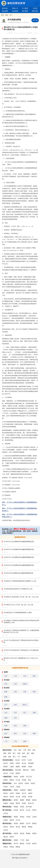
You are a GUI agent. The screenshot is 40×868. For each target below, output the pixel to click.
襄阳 (5, 753)
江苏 (15, 713)
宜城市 (24, 803)
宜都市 (18, 793)
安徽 (34, 713)
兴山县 (18, 797)
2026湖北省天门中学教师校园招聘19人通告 (18, 613)
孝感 (19, 753)
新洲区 (24, 767)
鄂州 (10, 753)
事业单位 (5, 8)
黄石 (20, 750)
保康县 (6, 803)
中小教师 (25, 8)
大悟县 (28, 817)
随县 (28, 840)
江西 (15, 718)
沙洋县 (6, 813)
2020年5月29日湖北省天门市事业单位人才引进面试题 (21, 650)
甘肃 (25, 692)
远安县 (12, 797)
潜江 (14, 757)
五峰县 (24, 797)
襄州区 (16, 800)
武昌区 (18, 763)
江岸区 (24, 760)
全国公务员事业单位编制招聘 (37, 3)
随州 (33, 753)
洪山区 (17, 760)
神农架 (24, 757)
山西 (15, 684)
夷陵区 (30, 790)
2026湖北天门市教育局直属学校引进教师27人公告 (20, 581)
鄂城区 (16, 807)
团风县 (34, 823)
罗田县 (12, 827)
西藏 (34, 733)
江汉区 (30, 760)
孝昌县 (22, 817)
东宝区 (16, 810)
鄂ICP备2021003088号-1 (20, 858)
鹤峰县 (18, 847)
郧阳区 (6, 780)
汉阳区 (12, 763)
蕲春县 (24, 827)
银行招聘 (25, 11)
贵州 (15, 733)
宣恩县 (6, 847)
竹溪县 (24, 780)
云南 (25, 733)
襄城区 (22, 800)
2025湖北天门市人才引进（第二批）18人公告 (18, 605)
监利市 (21, 783)
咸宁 (28, 753)
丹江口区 (29, 777)
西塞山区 (26, 770)
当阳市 (30, 793)
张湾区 (22, 777)
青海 (34, 692)
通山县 (6, 837)
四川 (6, 733)
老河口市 (31, 803)
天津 (25, 676)
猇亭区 (6, 793)
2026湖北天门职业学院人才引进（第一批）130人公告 (21, 597)
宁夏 (15, 692)
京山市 (28, 810)
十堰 (25, 750)
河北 (6, 684)
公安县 (12, 787)
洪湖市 (27, 783)
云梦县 (34, 817)
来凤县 (12, 847)
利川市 (16, 843)
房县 (29, 780)
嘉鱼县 (22, 833)
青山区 (24, 763)
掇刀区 (22, 810)
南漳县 (34, 800)
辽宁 (6, 705)
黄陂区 (18, 767)
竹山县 (18, 780)
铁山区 (6, 773)
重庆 (34, 676)
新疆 (6, 697)
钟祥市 (34, 810)
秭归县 (6, 797)
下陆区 (33, 770)
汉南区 (30, 767)
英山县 (18, 827)
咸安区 (16, 833)
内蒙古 (25, 684)
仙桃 (10, 757)
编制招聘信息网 (24, 854)
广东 (6, 741)
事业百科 (35, 11)
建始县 (22, 843)
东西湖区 (31, 763)
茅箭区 (16, 777)
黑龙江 (25, 705)
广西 (15, 741)
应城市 (6, 820)
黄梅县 (30, 827)
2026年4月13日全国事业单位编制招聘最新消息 (19, 549)
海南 (25, 741)
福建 (6, 718)
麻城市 (22, 823)
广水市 (22, 840)
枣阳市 (18, 803)
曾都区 (16, 840)
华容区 (22, 807)
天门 (11, 15)
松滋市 (33, 783)
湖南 (25, 726)
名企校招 (15, 11)
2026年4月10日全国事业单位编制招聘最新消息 (19, 565)
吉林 (15, 705)
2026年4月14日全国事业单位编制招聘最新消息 (19, 542)
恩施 (5, 757)
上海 (15, 676)
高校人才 (15, 8)
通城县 (28, 833)
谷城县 (12, 803)
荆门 (14, 753)
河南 (6, 726)
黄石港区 (18, 770)
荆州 (29, 750)
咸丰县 (34, 843)
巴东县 (28, 843)
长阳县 (30, 797)
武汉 (15, 750)
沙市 (15, 783)
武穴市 (28, 823)
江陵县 (18, 787)
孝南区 (16, 817)
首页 (2, 15)
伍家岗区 (23, 790)
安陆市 (12, 820)
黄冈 (23, 753)
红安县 (6, 830)
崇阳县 (34, 833)
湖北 (7, 15)
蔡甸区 (6, 767)
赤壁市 (12, 837)
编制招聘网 (13, 3)
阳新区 (18, 773)
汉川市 (18, 820)
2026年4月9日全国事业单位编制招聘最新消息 (18, 573)
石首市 (6, 787)
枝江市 (24, 793)
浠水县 (6, 827)
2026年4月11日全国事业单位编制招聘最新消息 (19, 557)
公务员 (35, 8)
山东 (6, 713)
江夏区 (12, 767)
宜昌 (34, 750)
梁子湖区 (29, 807)
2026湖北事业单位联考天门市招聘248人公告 (18, 589)
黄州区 (16, 823)
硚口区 (6, 763)
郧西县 (12, 780)
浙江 (25, 713)
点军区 (12, 793)
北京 (6, 676)
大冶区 (12, 773)
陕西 (6, 692)
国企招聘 (5, 11)
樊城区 (28, 800)
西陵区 (16, 790)
